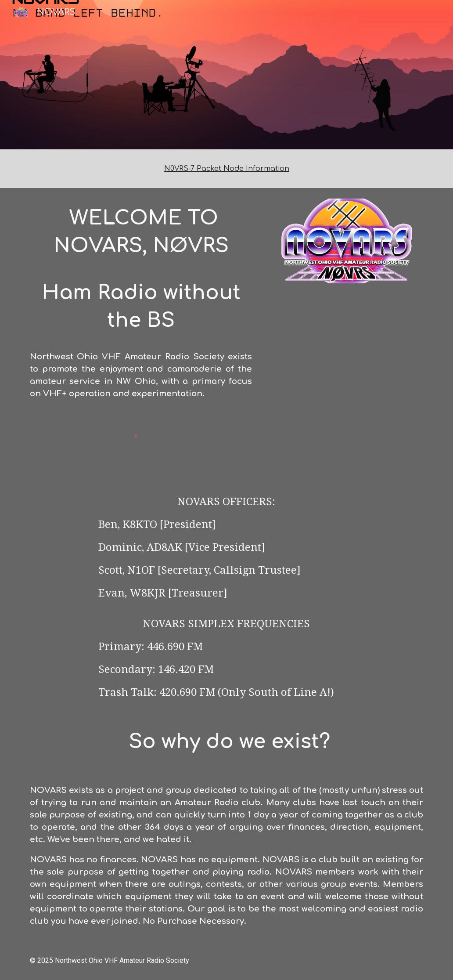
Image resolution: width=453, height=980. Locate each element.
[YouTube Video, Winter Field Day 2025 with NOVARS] (347, 348)
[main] (227, 169)
